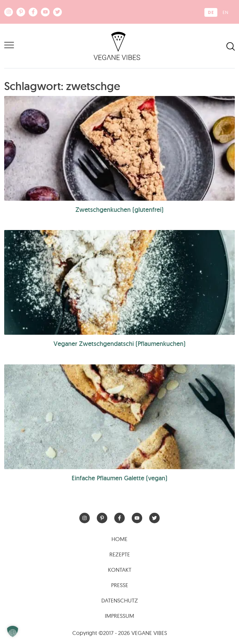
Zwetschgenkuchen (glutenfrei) (119, 210)
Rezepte (120, 554)
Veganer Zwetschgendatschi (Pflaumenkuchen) (119, 344)
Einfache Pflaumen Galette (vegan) (119, 478)
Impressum (119, 616)
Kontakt (120, 570)
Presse (120, 585)
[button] (13, 631)
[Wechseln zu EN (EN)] (226, 12)
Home (119, 539)
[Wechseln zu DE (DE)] (211, 12)
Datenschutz (120, 600)
